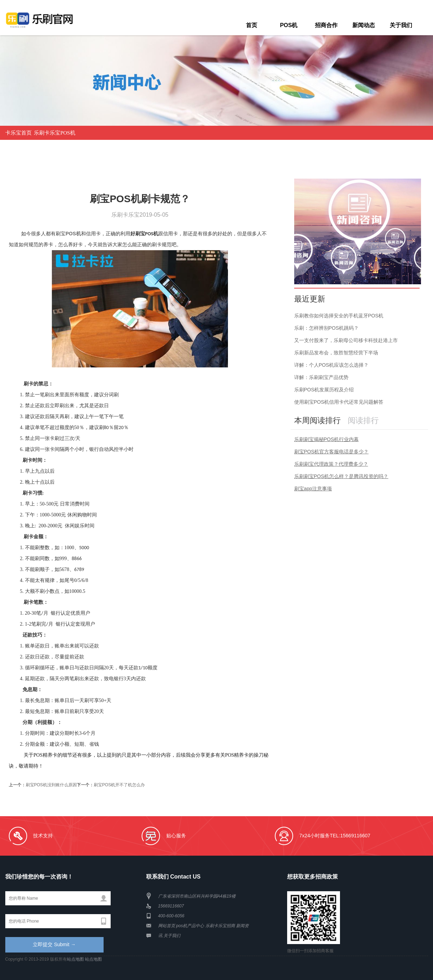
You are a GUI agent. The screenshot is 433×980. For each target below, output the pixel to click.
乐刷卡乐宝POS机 (55, 133)
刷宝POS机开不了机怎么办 (119, 785)
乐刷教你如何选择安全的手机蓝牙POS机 (339, 316)
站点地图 (75, 959)
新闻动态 (364, 25)
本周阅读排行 (317, 420)
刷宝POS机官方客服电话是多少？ (332, 452)
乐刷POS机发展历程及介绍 (324, 390)
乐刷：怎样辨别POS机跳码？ (327, 328)
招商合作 (326, 25)
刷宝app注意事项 (313, 489)
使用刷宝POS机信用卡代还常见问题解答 (339, 402)
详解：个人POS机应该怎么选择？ (332, 365)
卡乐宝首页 (18, 133)
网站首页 (167, 926)
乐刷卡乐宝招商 (220, 926)
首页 (252, 25)
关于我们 (401, 25)
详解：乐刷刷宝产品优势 (321, 377)
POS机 (289, 25)
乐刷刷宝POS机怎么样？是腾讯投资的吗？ (341, 476)
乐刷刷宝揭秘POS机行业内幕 (327, 439)
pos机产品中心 (190, 926)
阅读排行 (363, 420)
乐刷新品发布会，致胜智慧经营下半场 (336, 353)
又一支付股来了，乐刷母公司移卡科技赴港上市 (346, 340)
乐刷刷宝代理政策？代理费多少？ (331, 464)
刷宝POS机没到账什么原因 (51, 785)
